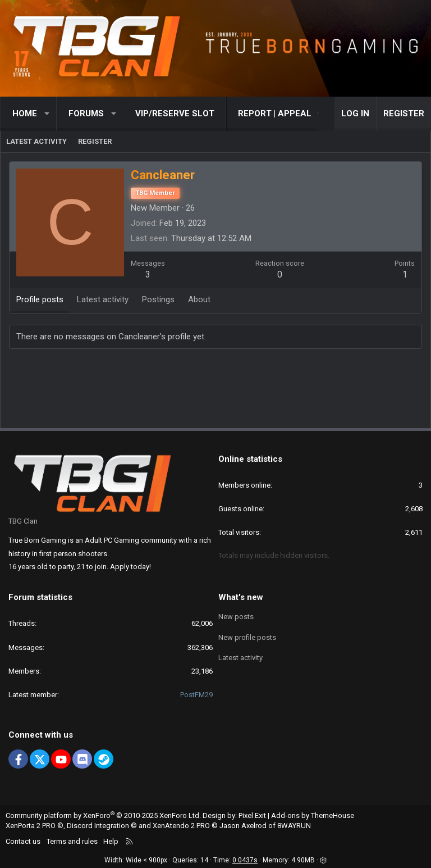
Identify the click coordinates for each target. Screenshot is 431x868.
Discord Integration (98, 826)
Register (95, 141)
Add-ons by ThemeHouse (313, 815)
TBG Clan (23, 521)
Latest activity (36, 141)
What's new (241, 597)
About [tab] (199, 299)
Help (111, 841)
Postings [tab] (158, 299)
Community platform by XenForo (103, 815)
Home (25, 113)
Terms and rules (72, 841)
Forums (86, 113)
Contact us (23, 841)
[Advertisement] (215, 391)
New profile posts (247, 637)
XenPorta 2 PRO (31, 826)
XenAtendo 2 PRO (181, 826)
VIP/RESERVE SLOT (175, 113)
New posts (236, 617)
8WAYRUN (294, 826)
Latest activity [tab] (103, 299)
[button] (47, 114)
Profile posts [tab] (40, 299)
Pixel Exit (252, 815)
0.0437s (245, 860)
